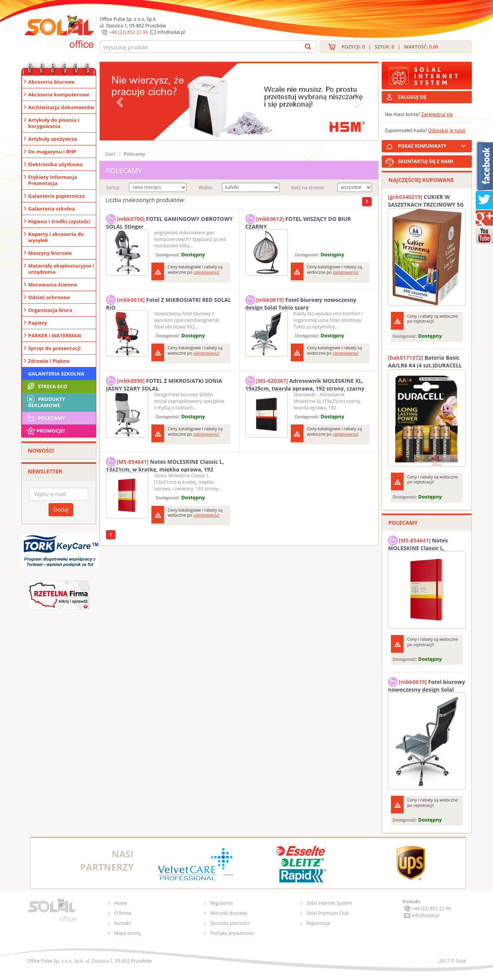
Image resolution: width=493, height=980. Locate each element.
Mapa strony (127, 933)
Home (121, 903)
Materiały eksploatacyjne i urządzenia (61, 269)
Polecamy (45, 418)
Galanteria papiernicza (56, 196)
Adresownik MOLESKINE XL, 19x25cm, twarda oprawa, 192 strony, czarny (305, 384)
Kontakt (122, 923)
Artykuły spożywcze (53, 139)
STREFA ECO (46, 386)
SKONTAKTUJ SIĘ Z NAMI (426, 161)
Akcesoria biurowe (51, 82)
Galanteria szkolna (51, 209)
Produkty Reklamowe (45, 401)
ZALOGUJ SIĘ (412, 97)
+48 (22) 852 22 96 (129, 32)
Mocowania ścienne (53, 285)
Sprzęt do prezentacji (54, 348)
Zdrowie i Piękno (49, 361)
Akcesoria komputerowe (59, 94)
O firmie (123, 913)
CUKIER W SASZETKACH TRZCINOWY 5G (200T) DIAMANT (426, 201)
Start (110, 154)
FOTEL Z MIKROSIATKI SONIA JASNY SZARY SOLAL (164, 384)
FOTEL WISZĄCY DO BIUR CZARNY (298, 222)
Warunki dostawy (229, 913)
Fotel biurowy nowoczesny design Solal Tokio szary (301, 303)
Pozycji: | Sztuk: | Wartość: (390, 47)
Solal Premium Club (328, 913)
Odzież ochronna (49, 297)
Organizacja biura (50, 310)
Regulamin (222, 903)
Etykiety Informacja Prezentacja (53, 180)
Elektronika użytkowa (55, 164)
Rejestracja (318, 923)
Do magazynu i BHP (52, 152)
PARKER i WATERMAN (55, 335)
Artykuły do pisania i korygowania (54, 123)
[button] (121, 102)
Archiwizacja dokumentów (61, 107)
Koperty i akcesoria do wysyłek (56, 237)
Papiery (38, 323)
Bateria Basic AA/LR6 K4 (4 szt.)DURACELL (425, 361)
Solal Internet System (329, 903)
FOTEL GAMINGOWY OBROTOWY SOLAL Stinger (169, 222)
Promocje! (45, 431)
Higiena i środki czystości (59, 221)
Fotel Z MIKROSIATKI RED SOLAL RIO (169, 303)
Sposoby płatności (230, 923)
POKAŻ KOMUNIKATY (433, 145)
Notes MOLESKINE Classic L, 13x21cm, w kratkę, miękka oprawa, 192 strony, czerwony (165, 465)
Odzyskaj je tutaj (447, 130)
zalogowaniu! (206, 272)
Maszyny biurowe (50, 253)
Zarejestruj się (437, 114)
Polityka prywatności (232, 933)
